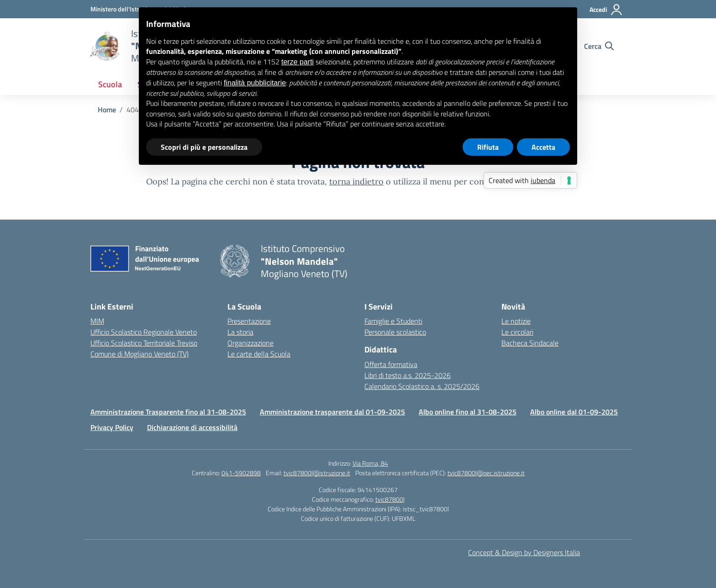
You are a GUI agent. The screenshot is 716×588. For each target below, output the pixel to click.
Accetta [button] (543, 147)
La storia (240, 332)
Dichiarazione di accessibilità (192, 427)
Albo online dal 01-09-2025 (574, 412)
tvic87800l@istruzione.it (317, 473)
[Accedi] (606, 10)
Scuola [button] (110, 84)
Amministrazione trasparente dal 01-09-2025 (332, 412)
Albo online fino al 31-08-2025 (468, 412)
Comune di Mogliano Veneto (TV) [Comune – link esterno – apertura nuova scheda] (140, 354)
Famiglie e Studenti (393, 321)
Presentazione (249, 321)
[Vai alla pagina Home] (107, 110)
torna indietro (356, 181)
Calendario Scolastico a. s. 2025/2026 (422, 386)
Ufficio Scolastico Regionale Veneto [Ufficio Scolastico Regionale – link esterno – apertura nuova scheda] (144, 332)
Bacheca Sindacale (530, 343)
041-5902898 (241, 473)
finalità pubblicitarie (255, 83)
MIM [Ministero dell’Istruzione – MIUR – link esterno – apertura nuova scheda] (97, 321)
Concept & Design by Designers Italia (524, 552)
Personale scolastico (395, 332)
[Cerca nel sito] (599, 46)
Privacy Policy (112, 427)
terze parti (297, 62)
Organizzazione (250, 343)
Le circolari (517, 332)
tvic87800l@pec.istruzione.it (486, 473)
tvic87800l (390, 499)
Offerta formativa (391, 364)
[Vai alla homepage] (105, 46)
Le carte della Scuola (259, 354)
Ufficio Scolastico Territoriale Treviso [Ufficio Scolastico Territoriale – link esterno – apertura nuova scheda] (144, 343)
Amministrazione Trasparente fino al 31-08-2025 (168, 412)
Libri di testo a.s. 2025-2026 (408, 375)
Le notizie (516, 321)
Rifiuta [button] (488, 147)
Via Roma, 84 (370, 463)
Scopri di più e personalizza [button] (204, 147)
